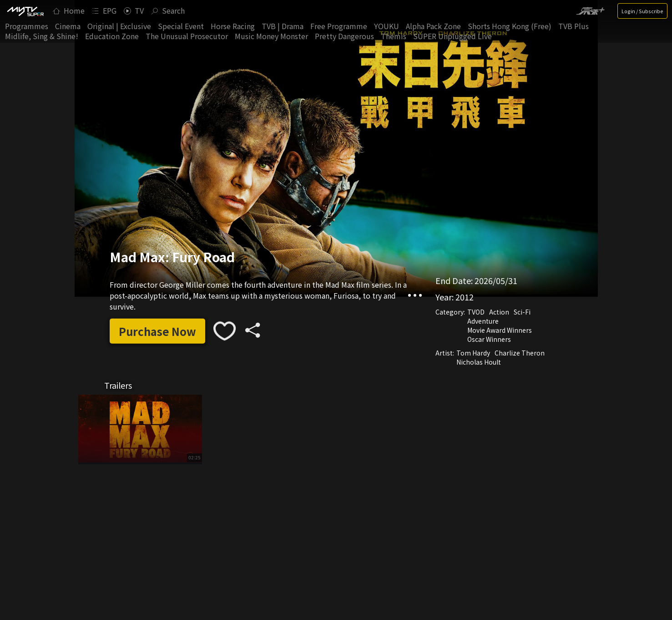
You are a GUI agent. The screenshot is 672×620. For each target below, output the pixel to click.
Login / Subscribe (642, 11)
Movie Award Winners (500, 330)
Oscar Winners (489, 339)
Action (499, 312)
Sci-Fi (522, 312)
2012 (465, 297)
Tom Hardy (473, 353)
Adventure (483, 321)
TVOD (476, 312)
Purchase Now (157, 331)
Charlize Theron (520, 353)
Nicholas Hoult (479, 362)
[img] (25, 11)
